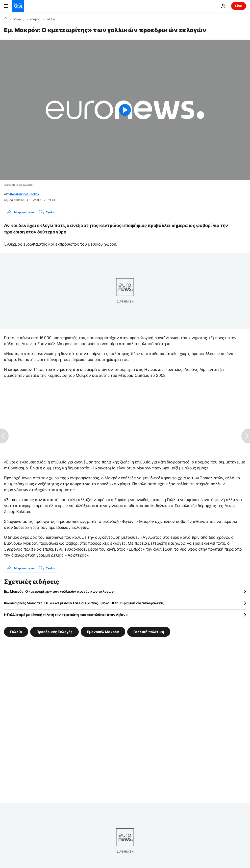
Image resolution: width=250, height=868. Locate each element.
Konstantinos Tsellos (25, 194)
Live (239, 6)
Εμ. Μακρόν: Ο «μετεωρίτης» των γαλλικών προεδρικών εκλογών (59, 591)
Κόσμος (35, 19)
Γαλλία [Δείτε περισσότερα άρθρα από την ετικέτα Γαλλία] (16, 632)
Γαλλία (50, 19)
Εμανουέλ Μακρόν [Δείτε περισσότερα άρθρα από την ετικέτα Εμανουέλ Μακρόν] (103, 632)
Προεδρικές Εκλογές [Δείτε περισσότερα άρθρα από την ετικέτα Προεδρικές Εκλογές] (54, 632)
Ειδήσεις (18, 19)
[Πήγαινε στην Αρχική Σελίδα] (18, 6)
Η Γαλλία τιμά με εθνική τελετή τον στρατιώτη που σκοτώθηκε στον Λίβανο (66, 615)
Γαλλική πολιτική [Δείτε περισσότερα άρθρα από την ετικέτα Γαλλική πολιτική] (149, 632)
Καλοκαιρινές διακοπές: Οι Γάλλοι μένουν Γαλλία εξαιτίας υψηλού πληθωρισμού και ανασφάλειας (84, 603)
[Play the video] (125, 110)
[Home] (5, 19)
